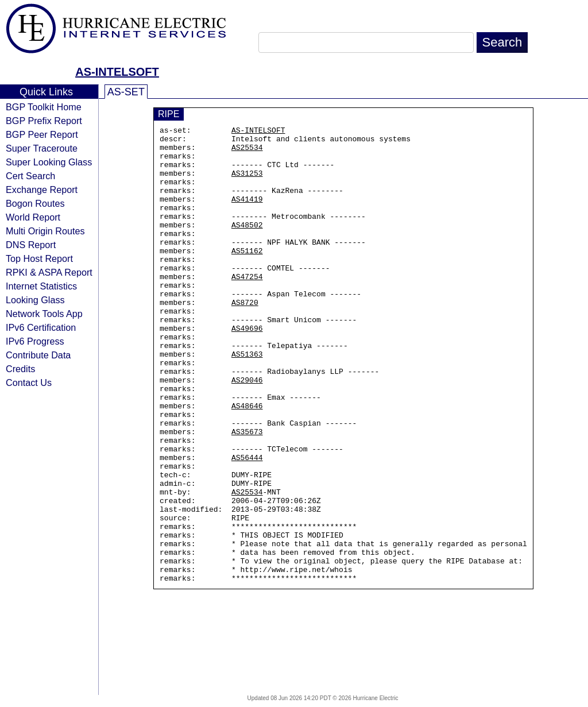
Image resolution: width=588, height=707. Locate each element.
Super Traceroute (42, 148)
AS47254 (247, 307)
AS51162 (247, 276)
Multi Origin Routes (45, 231)
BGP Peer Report (42, 134)
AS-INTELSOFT (117, 72)
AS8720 (245, 338)
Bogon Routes (35, 203)
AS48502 (247, 245)
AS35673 (247, 493)
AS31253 (247, 183)
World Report (33, 217)
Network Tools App (44, 314)
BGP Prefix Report (44, 121)
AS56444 (247, 524)
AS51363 (247, 400)
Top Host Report (39, 258)
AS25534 (247, 152)
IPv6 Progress (35, 341)
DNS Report (31, 245)
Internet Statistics (41, 286)
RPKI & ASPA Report (49, 272)
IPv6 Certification (41, 327)
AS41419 (247, 214)
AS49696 (247, 369)
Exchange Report (42, 190)
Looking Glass (35, 300)
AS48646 (247, 462)
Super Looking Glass (49, 162)
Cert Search (30, 176)
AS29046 (247, 431)
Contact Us (29, 383)
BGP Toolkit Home (44, 107)
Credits (20, 369)
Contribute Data (38, 355)
